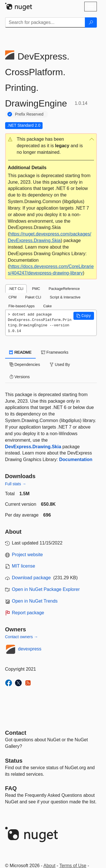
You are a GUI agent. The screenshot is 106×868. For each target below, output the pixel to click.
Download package (31, 578)
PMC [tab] (36, 289)
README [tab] (21, 352)
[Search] (91, 22)
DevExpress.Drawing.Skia (33, 447)
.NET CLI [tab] (16, 289)
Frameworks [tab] (55, 352)
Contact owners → (22, 637)
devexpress (30, 649)
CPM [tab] (13, 297)
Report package (28, 613)
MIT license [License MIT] (24, 566)
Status (14, 761)
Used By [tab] (60, 365)
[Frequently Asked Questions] (11, 788)
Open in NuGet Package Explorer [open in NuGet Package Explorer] (46, 589)
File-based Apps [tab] (22, 306)
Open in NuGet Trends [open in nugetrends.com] (35, 601)
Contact (16, 733)
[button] (51, 146)
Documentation (76, 459)
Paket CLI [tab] (33, 297)
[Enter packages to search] (45, 22)
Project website (28, 555)
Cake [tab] (47, 306)
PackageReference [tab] (64, 289)
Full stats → (16, 484)
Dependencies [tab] (25, 365)
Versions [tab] (20, 377)
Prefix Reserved (29, 114)
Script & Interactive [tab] (65, 297)
